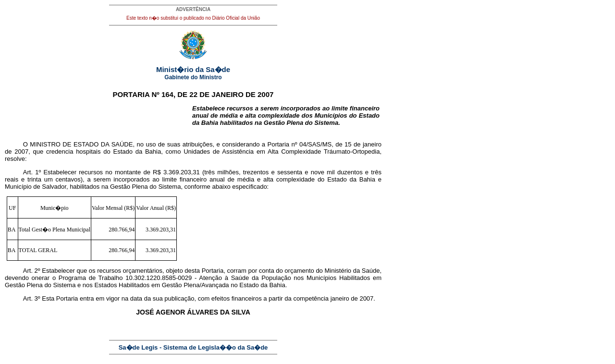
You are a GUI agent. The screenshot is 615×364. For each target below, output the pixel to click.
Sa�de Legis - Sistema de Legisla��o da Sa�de (193, 347)
